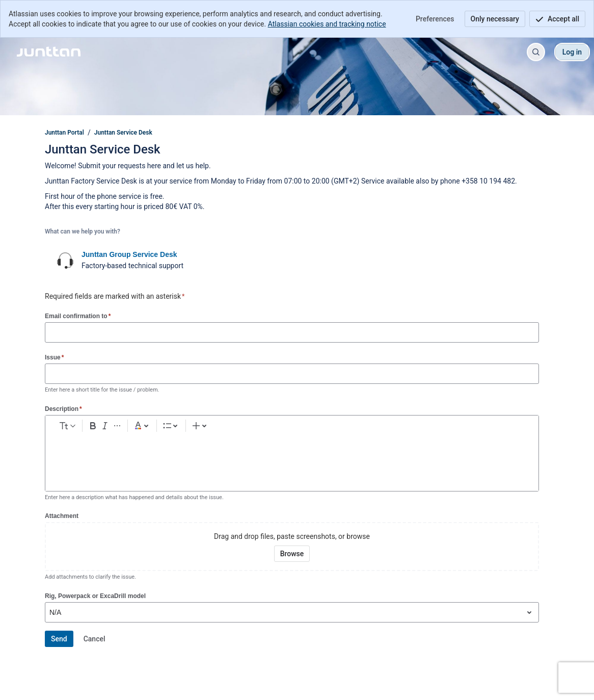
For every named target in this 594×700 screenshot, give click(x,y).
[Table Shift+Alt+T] (316, 428)
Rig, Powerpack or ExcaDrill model (95, 596)
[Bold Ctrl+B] (136, 428)
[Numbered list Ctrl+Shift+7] (242, 428)
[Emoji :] (300, 428)
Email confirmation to (78, 316)
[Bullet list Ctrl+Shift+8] (226, 428)
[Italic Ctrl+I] (152, 428)
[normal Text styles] (87, 428)
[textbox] (292, 458)
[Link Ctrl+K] (267, 428)
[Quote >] (365, 428)
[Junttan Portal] (49, 52)
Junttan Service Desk (123, 133)
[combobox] (50, 612)
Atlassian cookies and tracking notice (327, 24)
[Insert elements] (386, 428)
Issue (54, 357)
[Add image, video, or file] (284, 428)
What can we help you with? (83, 231)
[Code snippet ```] (333, 428)
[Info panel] (349, 428)
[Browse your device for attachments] (292, 554)
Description (63, 409)
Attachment (62, 516)
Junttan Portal (64, 133)
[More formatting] (168, 428)
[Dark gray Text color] (197, 428)
